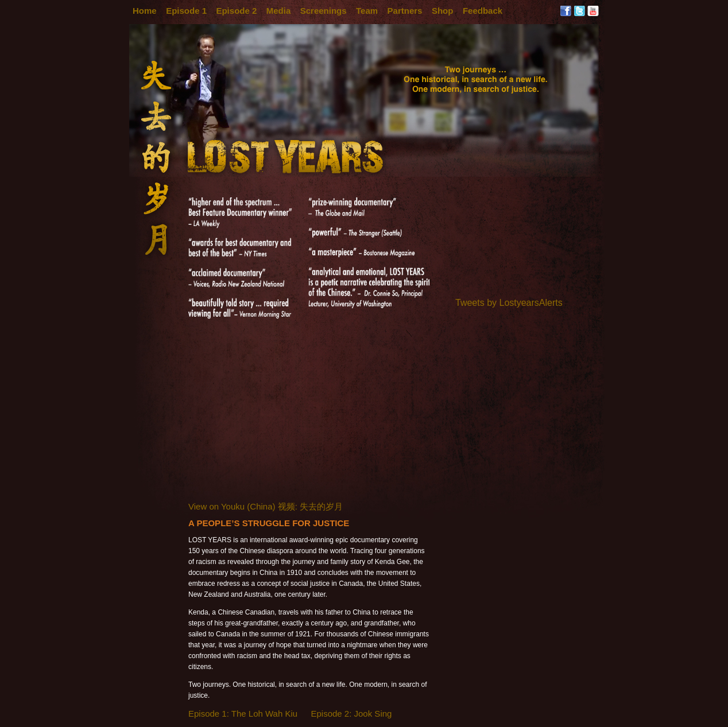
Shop (443, 11)
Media (279, 11)
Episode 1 (186, 11)
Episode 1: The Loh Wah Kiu (243, 714)
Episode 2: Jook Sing (351, 714)
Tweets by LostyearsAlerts (509, 303)
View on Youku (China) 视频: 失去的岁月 (266, 506)
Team (367, 11)
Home (145, 11)
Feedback (483, 11)
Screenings (324, 11)
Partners (405, 11)
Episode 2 (236, 11)
